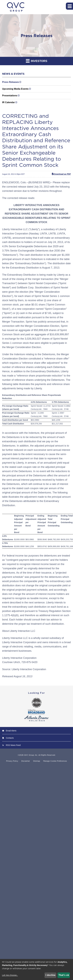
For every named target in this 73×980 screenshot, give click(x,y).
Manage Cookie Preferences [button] (55, 761)
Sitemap (37, 761)
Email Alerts (11, 731)
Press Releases (10, 82)
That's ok (64, 975)
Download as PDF (61, 174)
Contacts (10, 738)
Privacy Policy (12, 761)
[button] (69, 6)
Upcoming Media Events (15, 89)
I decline (50, 975)
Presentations (10, 96)
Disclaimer (26, 761)
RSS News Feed (13, 745)
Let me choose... (10, 975)
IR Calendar (8, 102)
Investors (37, 61)
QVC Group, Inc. (31, 755)
